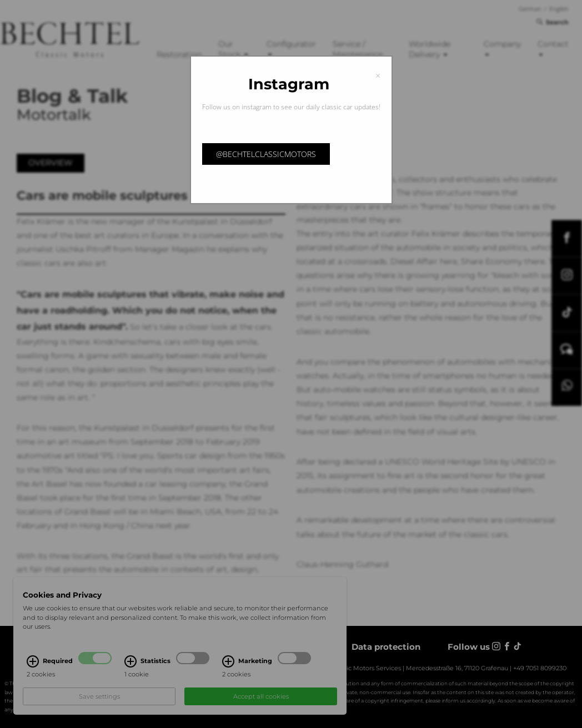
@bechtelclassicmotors (266, 154)
